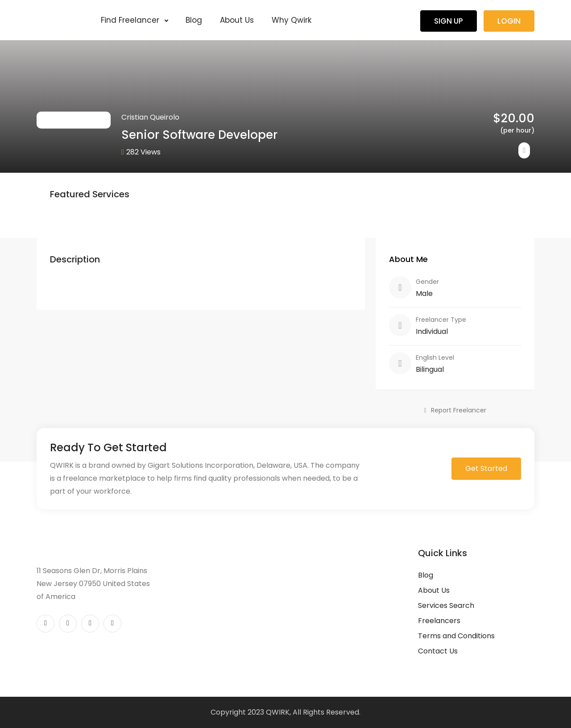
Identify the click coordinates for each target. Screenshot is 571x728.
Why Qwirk (292, 20)
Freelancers (439, 621)
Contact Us (438, 651)
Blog (194, 20)
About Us (237, 20)
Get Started (486, 468)
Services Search (446, 605)
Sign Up (449, 21)
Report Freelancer (455, 410)
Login (509, 21)
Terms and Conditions (456, 636)
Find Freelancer (134, 20)
